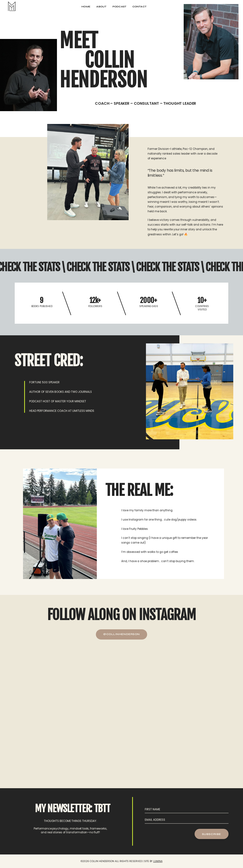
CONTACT (139, 6)
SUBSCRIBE (211, 834)
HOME (86, 6)
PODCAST (119, 6)
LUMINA (158, 861)
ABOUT (101, 6)
